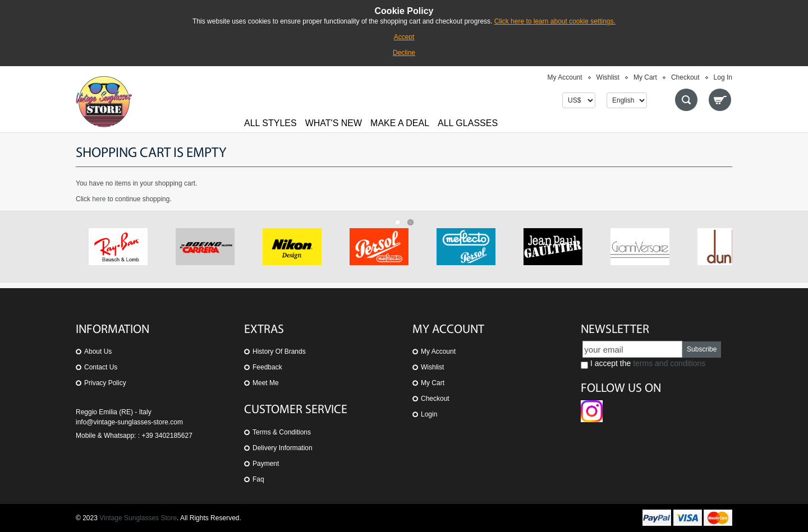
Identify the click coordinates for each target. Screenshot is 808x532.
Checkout (685, 77)
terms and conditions (669, 363)
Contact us (101, 367)
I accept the (643, 364)
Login (429, 414)
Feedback (267, 367)
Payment (266, 464)
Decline (404, 53)
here (99, 199)
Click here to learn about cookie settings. (555, 21)
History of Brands (279, 351)
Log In (723, 77)
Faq (258, 479)
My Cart (645, 77)
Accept (404, 37)
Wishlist (608, 77)
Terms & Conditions (282, 432)
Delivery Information (283, 448)
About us (98, 351)
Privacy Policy (105, 383)
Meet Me (266, 383)
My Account (565, 77)
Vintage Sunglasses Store (138, 518)
